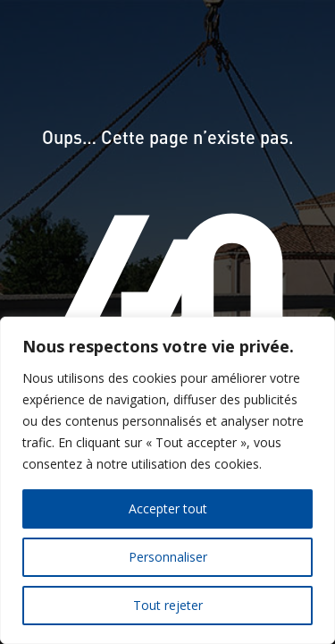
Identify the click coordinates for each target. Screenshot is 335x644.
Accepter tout (168, 508)
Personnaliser (168, 557)
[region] (167, 480)
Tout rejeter (168, 605)
